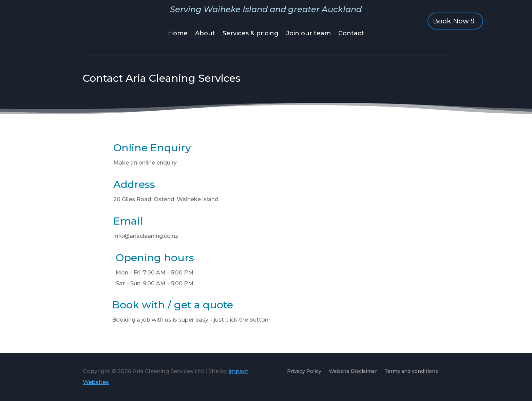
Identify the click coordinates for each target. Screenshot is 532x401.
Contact (351, 34)
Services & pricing (251, 34)
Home (178, 34)
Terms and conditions (411, 371)
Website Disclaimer (353, 371)
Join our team (308, 34)
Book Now (451, 21)
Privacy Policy (304, 371)
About (205, 34)
